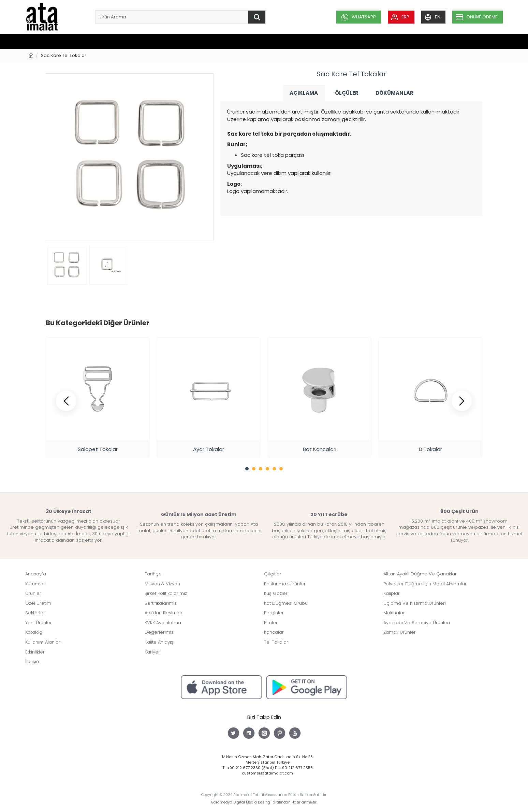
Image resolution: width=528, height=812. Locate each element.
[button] (66, 401)
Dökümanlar (394, 93)
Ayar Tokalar (209, 449)
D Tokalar (430, 449)
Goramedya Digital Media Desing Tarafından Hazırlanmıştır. (264, 802)
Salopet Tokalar (98, 449)
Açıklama (304, 93)
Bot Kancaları (320, 449)
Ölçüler (347, 93)
